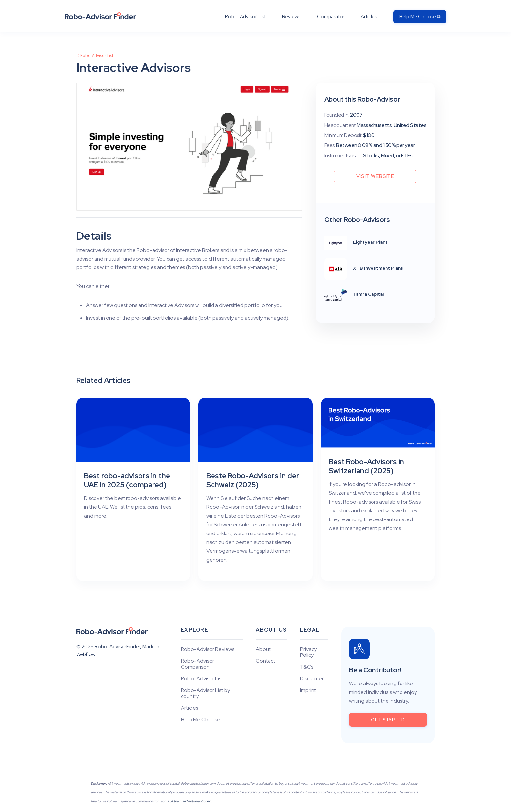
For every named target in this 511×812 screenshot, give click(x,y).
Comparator (331, 17)
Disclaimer (312, 679)
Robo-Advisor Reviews (208, 649)
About (263, 649)
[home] (100, 16)
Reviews (291, 17)
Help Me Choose (201, 720)
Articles (369, 17)
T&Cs (307, 667)
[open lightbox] (189, 147)
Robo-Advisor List (245, 17)
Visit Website (375, 176)
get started (388, 720)
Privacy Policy (308, 652)
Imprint (308, 690)
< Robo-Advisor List (95, 56)
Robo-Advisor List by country (205, 693)
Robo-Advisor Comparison (197, 664)
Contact (266, 661)
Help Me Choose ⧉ (420, 17)
